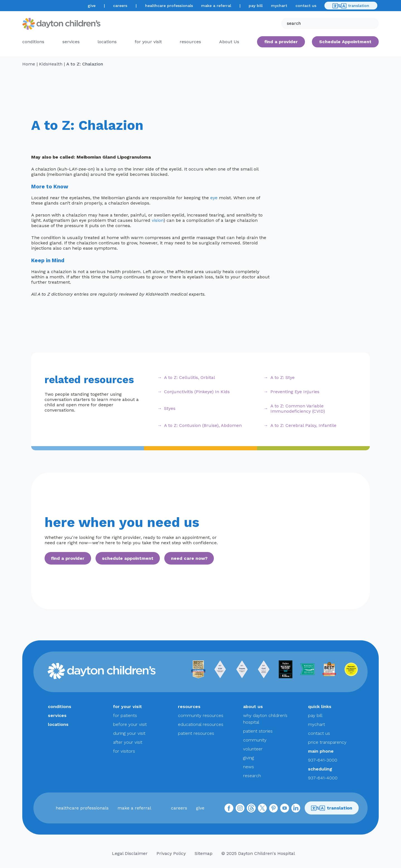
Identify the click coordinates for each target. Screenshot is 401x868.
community (255, 740)
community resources (201, 715)
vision (158, 220)
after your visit (128, 742)
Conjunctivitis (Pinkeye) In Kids (197, 392)
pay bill (256, 6)
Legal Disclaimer (130, 853)
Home (29, 64)
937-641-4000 (323, 778)
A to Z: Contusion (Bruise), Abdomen (203, 425)
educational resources (201, 724)
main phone (321, 751)
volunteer (253, 749)
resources (190, 42)
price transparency (327, 742)
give (92, 6)
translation (351, 6)
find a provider (281, 42)
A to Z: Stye (283, 377)
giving (249, 758)
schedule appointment (128, 558)
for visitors (124, 751)
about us (253, 707)
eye (214, 198)
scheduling (320, 769)
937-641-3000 (323, 760)
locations (107, 42)
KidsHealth (51, 64)
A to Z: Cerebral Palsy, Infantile (303, 425)
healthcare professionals (169, 6)
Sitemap (204, 853)
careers (120, 6)
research (252, 776)
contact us (306, 6)
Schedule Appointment (345, 42)
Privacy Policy (171, 853)
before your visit (130, 724)
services (71, 42)
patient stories (258, 731)
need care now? (189, 558)
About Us (229, 42)
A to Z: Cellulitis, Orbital (190, 377)
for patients (125, 715)
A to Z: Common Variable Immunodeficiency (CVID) (298, 409)
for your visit (148, 42)
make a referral (216, 6)
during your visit (129, 733)
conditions (33, 42)
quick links (320, 707)
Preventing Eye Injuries (295, 392)
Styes (170, 408)
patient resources (196, 733)
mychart (279, 6)
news (249, 767)
